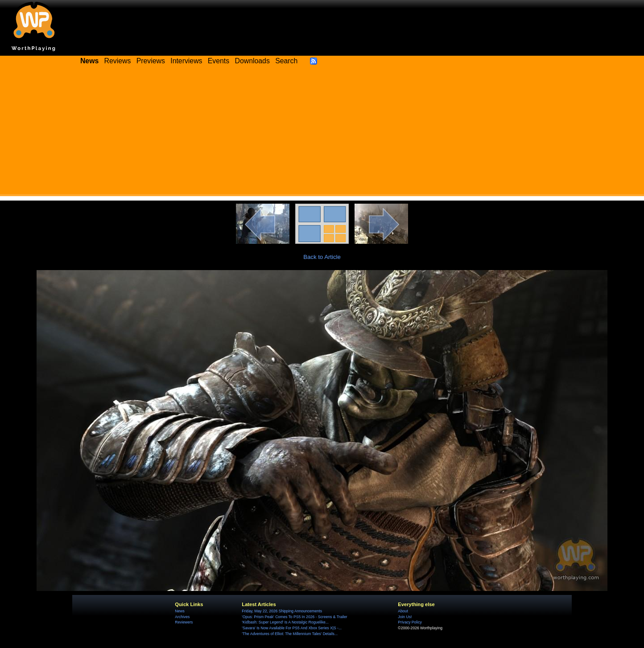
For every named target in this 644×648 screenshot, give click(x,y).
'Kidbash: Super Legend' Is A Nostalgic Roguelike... (285, 622)
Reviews (118, 61)
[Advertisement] (322, 134)
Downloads (252, 61)
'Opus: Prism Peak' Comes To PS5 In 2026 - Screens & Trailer (294, 617)
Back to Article (322, 257)
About (403, 611)
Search (286, 61)
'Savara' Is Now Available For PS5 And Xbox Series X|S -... (292, 628)
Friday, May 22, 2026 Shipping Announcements (282, 611)
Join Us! (405, 617)
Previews (151, 61)
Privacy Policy (410, 622)
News (180, 611)
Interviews (186, 61)
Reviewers (184, 622)
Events (219, 61)
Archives (182, 617)
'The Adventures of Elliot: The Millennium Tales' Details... (290, 634)
